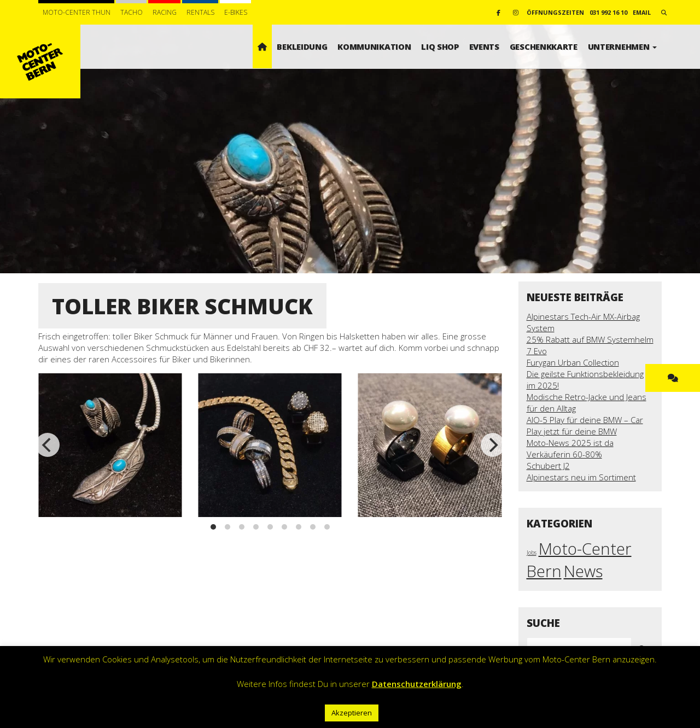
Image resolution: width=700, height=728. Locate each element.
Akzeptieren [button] (352, 713)
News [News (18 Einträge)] (583, 571)
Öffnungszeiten (555, 12)
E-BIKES (236, 12)
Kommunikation (374, 46)
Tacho (132, 12)
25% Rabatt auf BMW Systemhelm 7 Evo (590, 345)
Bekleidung (302, 46)
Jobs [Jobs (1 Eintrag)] (532, 553)
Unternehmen (622, 46)
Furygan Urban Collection (573, 362)
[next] (493, 445)
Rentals (200, 12)
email (642, 12)
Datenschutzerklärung (417, 684)
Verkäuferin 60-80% (564, 454)
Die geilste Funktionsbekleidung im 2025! (585, 380)
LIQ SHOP (440, 46)
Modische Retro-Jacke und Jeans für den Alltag (587, 403)
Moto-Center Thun (77, 12)
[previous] (48, 445)
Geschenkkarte (544, 46)
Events (484, 46)
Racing (165, 12)
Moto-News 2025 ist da (570, 443)
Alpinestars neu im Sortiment (581, 477)
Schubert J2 (548, 466)
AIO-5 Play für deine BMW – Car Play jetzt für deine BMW (585, 425)
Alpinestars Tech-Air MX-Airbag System (583, 322)
